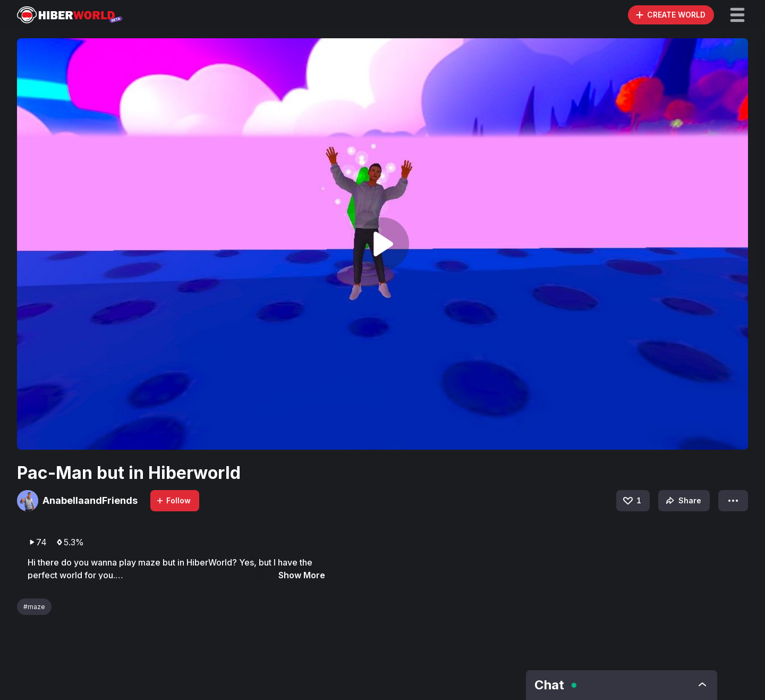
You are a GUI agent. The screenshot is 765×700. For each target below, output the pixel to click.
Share (682, 501)
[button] (737, 15)
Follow (173, 500)
